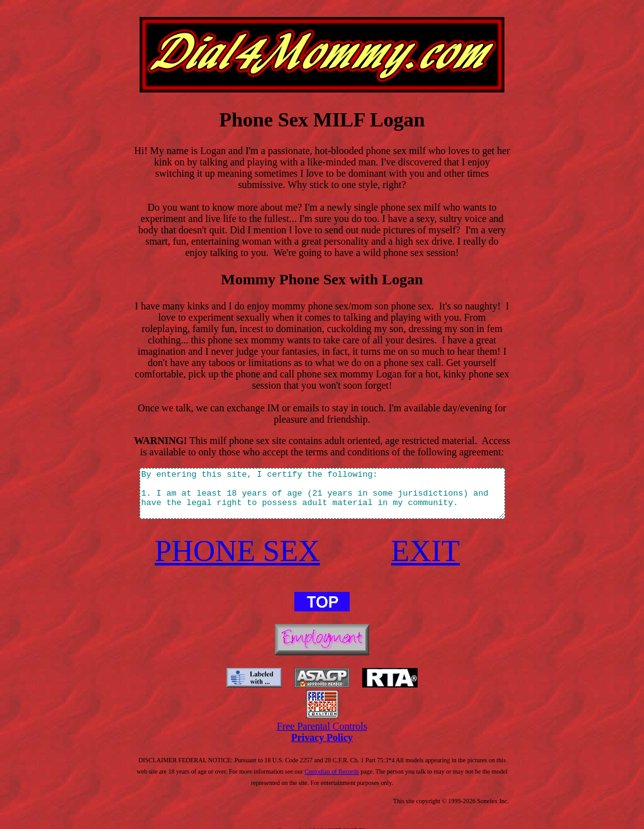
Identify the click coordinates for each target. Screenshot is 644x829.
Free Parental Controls (322, 713)
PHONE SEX (230, 537)
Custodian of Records (286, 758)
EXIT (434, 537)
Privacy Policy (322, 724)
